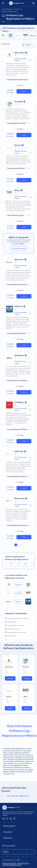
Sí (11, 564)
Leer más (7, 21)
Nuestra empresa (18, 826)
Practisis (19, 102)
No (26, 564)
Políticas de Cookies (23, 863)
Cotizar (24, 91)
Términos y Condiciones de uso (12, 865)
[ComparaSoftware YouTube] (7, 819)
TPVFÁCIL (19, 402)
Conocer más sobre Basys (17, 211)
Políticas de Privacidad (9, 863)
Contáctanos (18, 838)
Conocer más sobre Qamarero (15, 280)
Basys (17, 190)
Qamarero (19, 259)
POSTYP (19, 306)
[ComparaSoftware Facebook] (11, 819)
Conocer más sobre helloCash (15, 472)
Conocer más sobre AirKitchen (18, 375)
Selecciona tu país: (9, 846)
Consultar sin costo (10, 91)
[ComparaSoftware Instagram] (14, 819)
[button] (18, 80)
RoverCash (19, 498)
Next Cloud (20, 53)
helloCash (19, 451)
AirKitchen (19, 355)
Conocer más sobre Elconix (18, 164)
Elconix (18, 145)
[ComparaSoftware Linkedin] (4, 819)
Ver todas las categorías (19, 796)
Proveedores (18, 832)
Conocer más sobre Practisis (22, 119)
